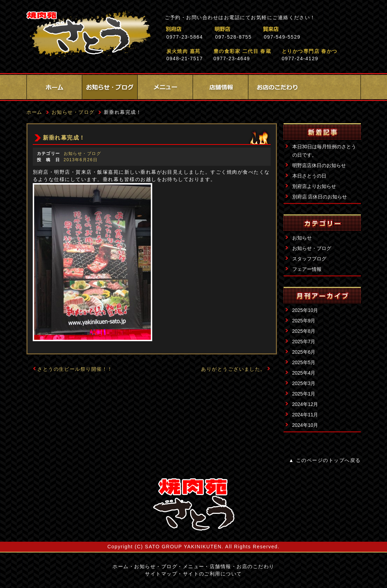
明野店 (253, 29)
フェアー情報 (307, 269)
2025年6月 (304, 352)
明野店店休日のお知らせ (319, 165)
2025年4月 (304, 373)
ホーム (54, 87)
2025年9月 (304, 321)
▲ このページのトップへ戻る (325, 460)
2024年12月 (305, 404)
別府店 (204, 29)
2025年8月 (304, 331)
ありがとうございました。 (233, 369)
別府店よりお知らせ (314, 186)
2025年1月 (304, 394)
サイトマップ (161, 574)
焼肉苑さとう (89, 35)
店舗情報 (220, 87)
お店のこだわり (276, 87)
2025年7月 (304, 342)
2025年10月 (305, 310)
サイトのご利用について (212, 574)
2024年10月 (305, 425)
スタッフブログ (309, 259)
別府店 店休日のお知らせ (320, 197)
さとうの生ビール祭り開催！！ (75, 369)
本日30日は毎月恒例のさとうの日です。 (324, 151)
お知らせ (302, 238)
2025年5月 (304, 362)
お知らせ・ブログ (110, 87)
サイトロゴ (194, 504)
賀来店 (301, 29)
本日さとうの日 (309, 176)
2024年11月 (305, 415)
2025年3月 (304, 383)
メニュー (165, 87)
